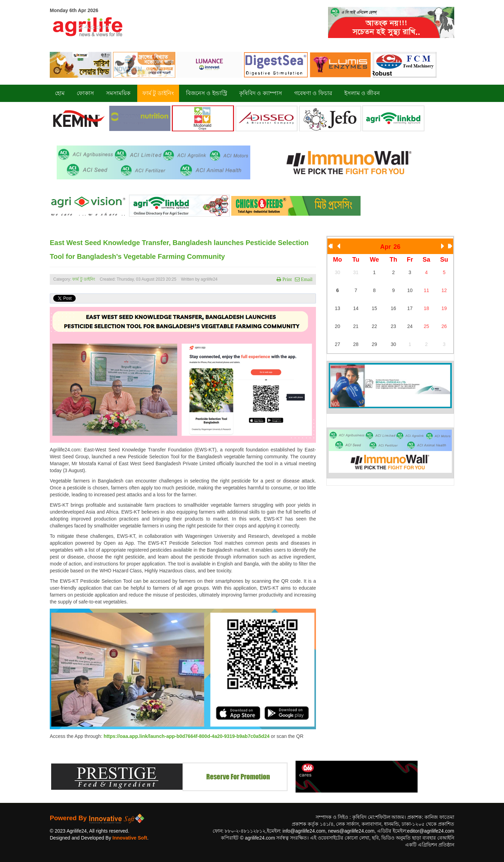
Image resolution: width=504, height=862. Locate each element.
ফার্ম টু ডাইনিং (84, 279)
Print (286, 279)
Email (306, 279)
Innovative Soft (130, 838)
